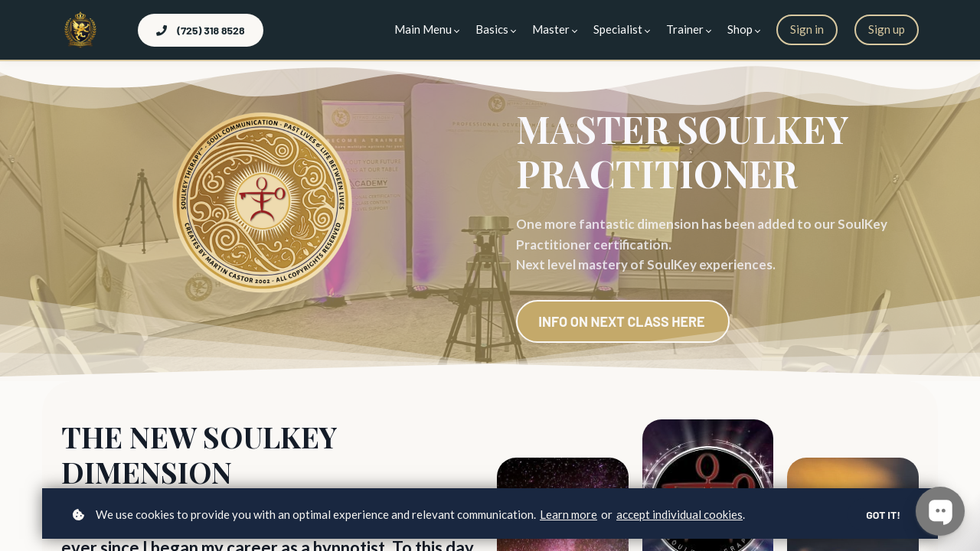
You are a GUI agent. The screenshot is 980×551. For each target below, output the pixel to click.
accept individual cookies (679, 514)
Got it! (883, 515)
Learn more (568, 514)
